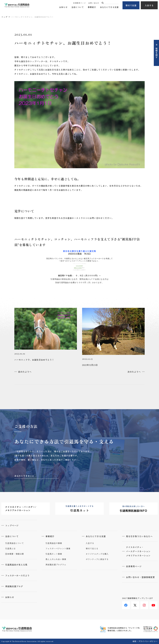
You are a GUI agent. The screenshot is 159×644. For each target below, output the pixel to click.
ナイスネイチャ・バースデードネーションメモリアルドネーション (138, 551)
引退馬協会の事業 (54, 543)
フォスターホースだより (17, 575)
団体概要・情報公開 (15, 554)
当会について (78, 7)
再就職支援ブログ (14, 586)
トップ (4, 17)
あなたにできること (24, 476)
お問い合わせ (94, 3)
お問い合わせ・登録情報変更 (140, 577)
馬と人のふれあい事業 (56, 559)
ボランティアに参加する (97, 559)
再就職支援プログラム (56, 565)
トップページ (12, 525)
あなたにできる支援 (109, 7)
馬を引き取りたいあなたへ (139, 536)
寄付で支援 (131, 5)
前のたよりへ (25, 372)
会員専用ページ (79, 3)
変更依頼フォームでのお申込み (78, 268)
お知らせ (63, 7)
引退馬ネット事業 (54, 554)
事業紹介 (92, 7)
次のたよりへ (134, 372)
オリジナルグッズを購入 (97, 554)
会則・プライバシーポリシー (145, 641)
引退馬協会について (15, 543)
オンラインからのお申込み (79, 266)
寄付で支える (92, 549)
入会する (149, 5)
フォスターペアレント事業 (58, 549)
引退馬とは (10, 549)
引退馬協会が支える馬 (16, 565)
